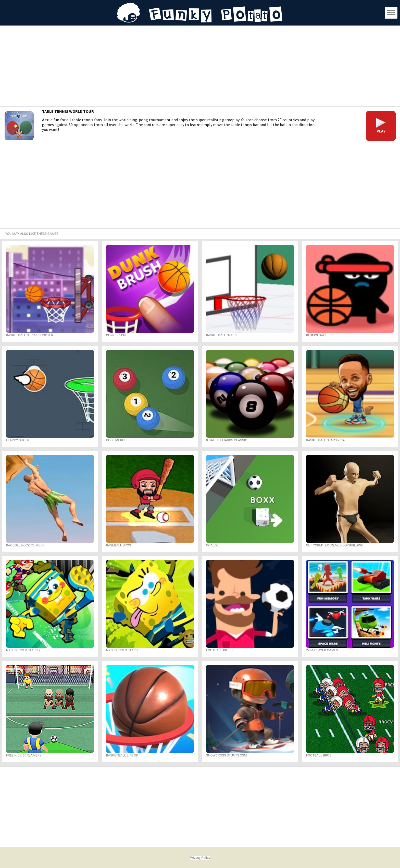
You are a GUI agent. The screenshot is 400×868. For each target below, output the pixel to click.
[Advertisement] (200, 67)
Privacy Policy (200, 858)
